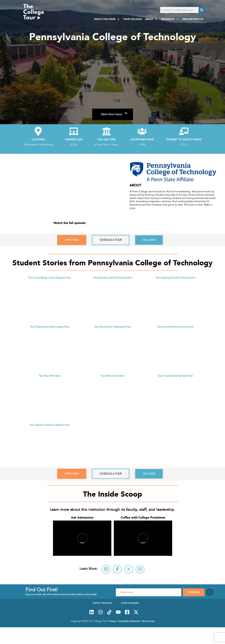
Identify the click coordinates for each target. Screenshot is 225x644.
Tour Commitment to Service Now (175, 327)
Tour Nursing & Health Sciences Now (176, 278)
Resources (170, 19)
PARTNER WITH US (193, 19)
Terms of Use (148, 621)
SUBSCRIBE (194, 592)
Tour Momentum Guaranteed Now (113, 327)
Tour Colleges (133, 19)
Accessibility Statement (129, 621)
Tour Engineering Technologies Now (50, 327)
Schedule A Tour (111, 240)
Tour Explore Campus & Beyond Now (50, 425)
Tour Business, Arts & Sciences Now (112, 278)
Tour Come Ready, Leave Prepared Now (50, 278)
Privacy (112, 621)
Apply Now (72, 240)
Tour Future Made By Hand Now (175, 376)
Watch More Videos (114, 113)
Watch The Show (107, 19)
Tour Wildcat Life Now (112, 376)
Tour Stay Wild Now (50, 376)
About (152, 19)
